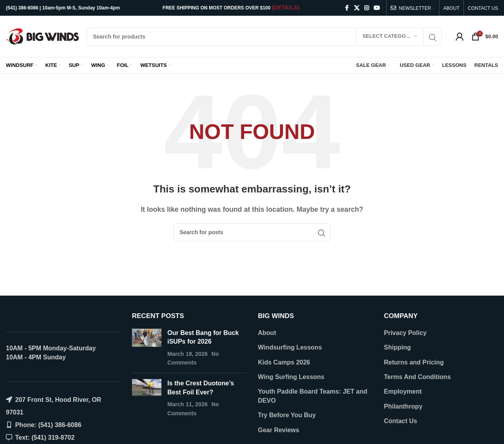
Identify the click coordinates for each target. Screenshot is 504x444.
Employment (403, 391)
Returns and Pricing (414, 362)
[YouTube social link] (377, 8)
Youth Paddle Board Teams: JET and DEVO (313, 396)
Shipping (397, 347)
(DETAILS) (285, 7)
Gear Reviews (279, 430)
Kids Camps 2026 (284, 362)
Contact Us (400, 421)
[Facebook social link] (347, 8)
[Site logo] (42, 36)
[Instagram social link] (367, 8)
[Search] (264, 37)
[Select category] (390, 37)
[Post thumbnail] (147, 348)
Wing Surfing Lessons (291, 377)
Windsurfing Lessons (290, 347)
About (267, 333)
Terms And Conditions (417, 377)
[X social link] (357, 8)
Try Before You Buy (287, 415)
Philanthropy (403, 406)
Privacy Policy (405, 333)
